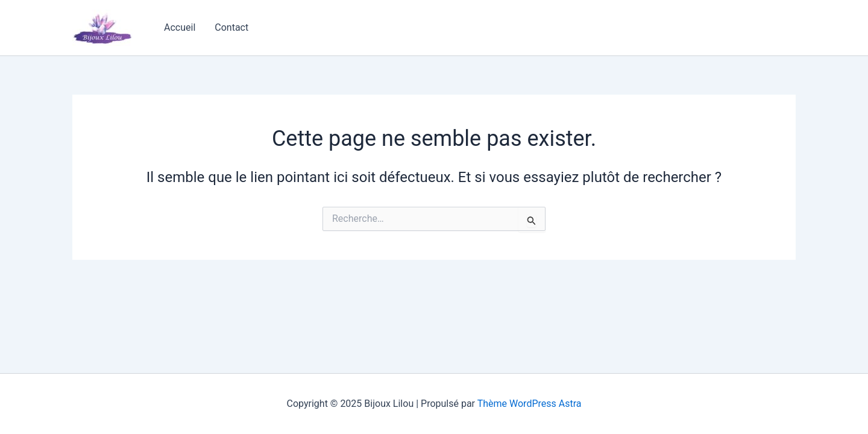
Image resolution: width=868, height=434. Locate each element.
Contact (231, 27)
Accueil (180, 27)
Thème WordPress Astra (530, 404)
